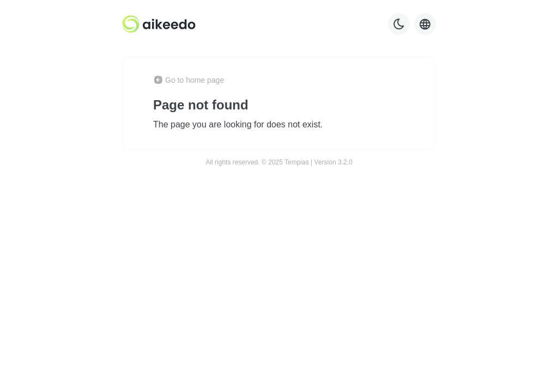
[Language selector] (425, 24)
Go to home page (189, 80)
